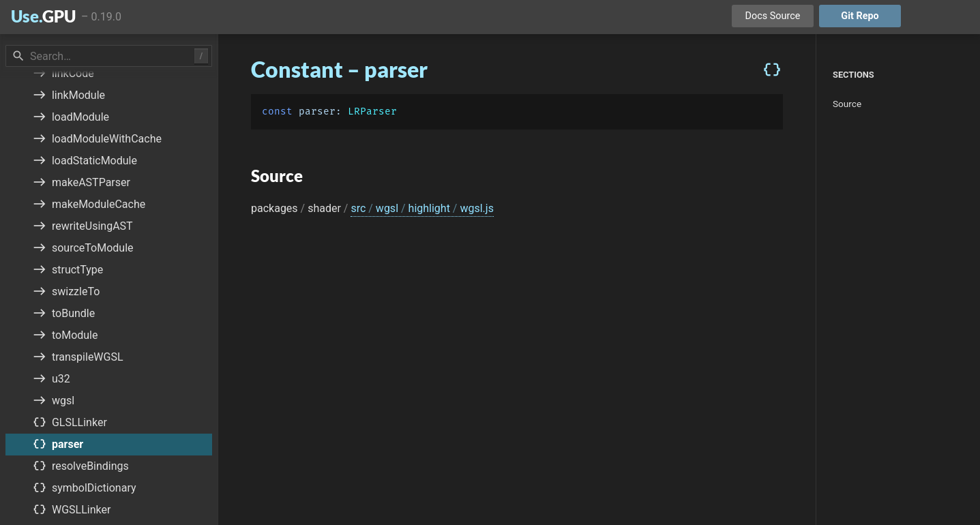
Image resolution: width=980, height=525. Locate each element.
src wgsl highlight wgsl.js (422, 208)
